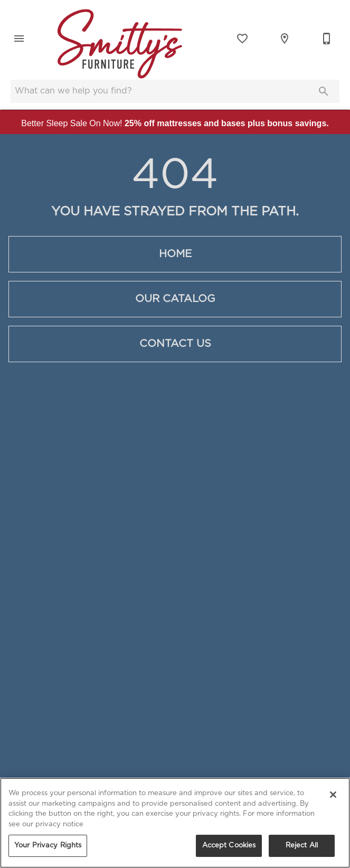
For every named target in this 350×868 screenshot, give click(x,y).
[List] (242, 39)
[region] (175, 823)
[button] (19, 39)
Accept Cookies (229, 846)
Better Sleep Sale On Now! (175, 123)
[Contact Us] (327, 39)
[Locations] (285, 39)
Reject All (302, 846)
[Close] (333, 795)
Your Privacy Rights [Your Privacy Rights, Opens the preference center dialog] (48, 846)
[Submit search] (324, 91)
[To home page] (120, 39)
